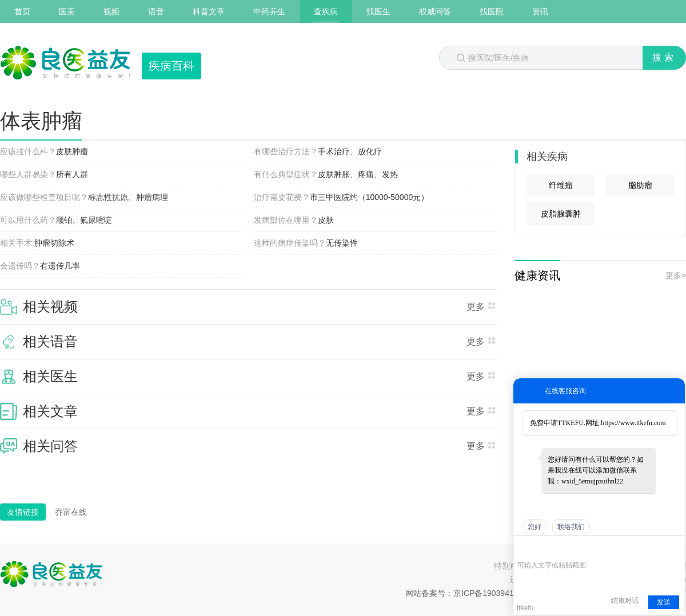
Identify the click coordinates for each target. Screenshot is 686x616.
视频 (111, 11)
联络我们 (571, 527)
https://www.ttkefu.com (633, 423)
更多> (676, 275)
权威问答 (435, 11)
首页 (22, 11)
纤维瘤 (561, 185)
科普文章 (209, 11)
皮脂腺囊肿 (561, 214)
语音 (156, 11)
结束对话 (625, 601)
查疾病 (326, 11)
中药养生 (269, 11)
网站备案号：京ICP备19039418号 (466, 593)
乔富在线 (71, 512)
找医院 (492, 11)
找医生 (378, 11)
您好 (535, 527)
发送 (664, 602)
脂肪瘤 (640, 185)
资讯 (540, 11)
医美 (67, 11)
